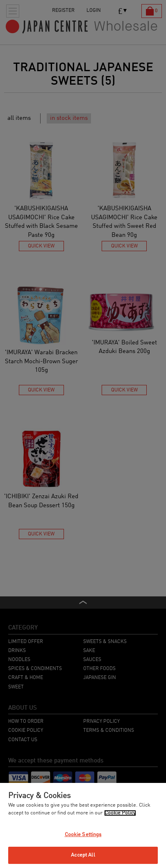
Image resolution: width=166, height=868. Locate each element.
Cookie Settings (83, 835)
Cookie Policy (120, 813)
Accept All (83, 855)
